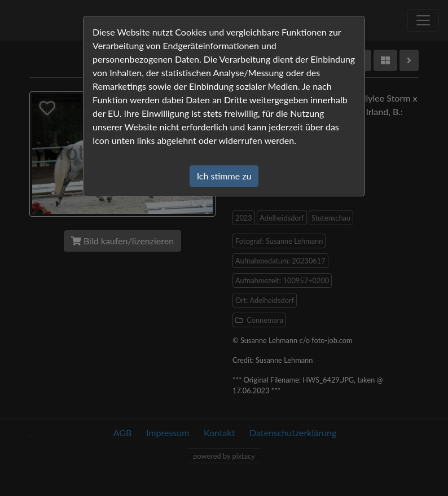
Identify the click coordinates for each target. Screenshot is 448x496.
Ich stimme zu (224, 176)
